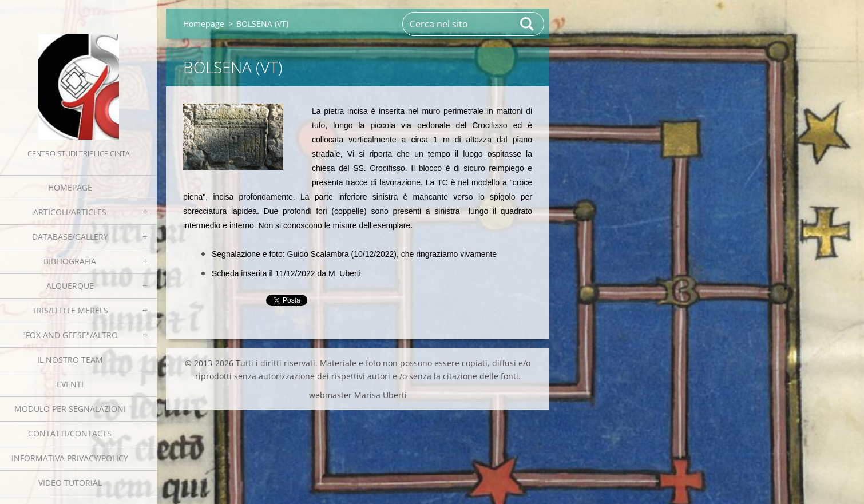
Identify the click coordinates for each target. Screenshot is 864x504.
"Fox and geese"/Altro (70, 335)
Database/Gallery (70, 237)
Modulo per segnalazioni (70, 409)
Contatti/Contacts (70, 433)
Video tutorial (70, 483)
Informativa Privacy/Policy (70, 458)
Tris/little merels (70, 310)
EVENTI (70, 384)
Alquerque (70, 286)
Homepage (70, 187)
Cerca (528, 24)
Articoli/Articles (70, 212)
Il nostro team (70, 360)
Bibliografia (70, 261)
